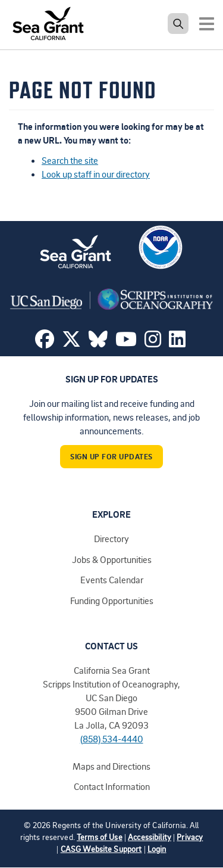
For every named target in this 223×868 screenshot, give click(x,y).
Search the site (70, 160)
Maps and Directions (111, 766)
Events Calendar (112, 580)
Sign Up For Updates (111, 456)
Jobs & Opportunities (112, 559)
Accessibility (150, 837)
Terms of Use (100, 837)
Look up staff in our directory (96, 174)
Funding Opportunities (112, 601)
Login (157, 849)
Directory (111, 539)
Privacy (190, 837)
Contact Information (112, 786)
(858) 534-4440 (112, 739)
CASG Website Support (101, 849)
